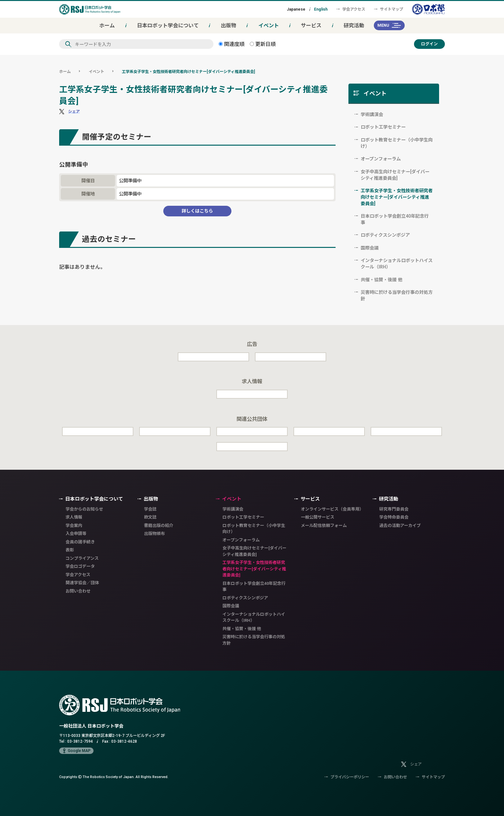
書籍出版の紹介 (159, 526)
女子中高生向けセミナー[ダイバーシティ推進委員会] (395, 175)
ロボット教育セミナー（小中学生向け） (397, 143)
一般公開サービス (318, 517)
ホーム (107, 25)
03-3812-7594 (80, 741)
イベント (269, 25)
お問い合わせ (78, 591)
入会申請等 (76, 534)
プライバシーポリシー (347, 777)
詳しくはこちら (197, 211)
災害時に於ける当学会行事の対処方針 (397, 295)
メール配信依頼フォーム (324, 526)
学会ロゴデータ (80, 566)
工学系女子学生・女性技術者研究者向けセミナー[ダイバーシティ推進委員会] (188, 72)
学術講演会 (372, 114)
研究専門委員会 (394, 509)
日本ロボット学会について (168, 25)
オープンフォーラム (381, 159)
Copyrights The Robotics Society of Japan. (114, 777)
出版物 (229, 25)
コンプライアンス (82, 558)
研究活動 (354, 25)
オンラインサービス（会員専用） (332, 509)
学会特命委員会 (394, 517)
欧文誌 (150, 517)
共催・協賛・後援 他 (382, 280)
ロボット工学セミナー (383, 127)
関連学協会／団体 (82, 583)
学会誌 (150, 509)
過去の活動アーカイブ (400, 526)
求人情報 (74, 517)
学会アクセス (351, 9)
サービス (311, 25)
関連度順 (232, 44)
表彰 (70, 550)
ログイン (429, 44)
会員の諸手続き (80, 542)
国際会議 (370, 248)
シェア (74, 111)
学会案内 (74, 526)
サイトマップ (389, 9)
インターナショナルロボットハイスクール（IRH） (397, 264)
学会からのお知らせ (84, 509)
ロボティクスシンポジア (385, 235)
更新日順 (263, 44)
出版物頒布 (154, 534)
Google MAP (76, 751)
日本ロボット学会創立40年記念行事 (395, 219)
